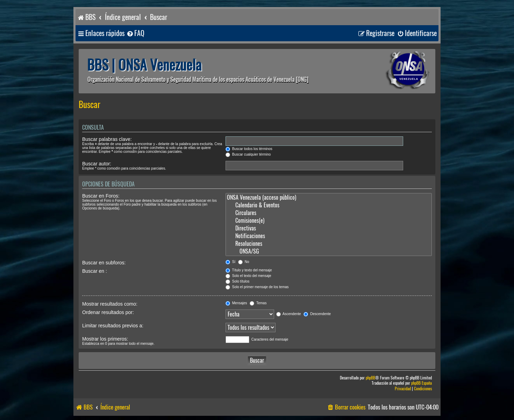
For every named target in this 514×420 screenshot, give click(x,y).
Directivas (329, 228)
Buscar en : (95, 271)
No (244, 262)
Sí (230, 262)
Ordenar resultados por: (108, 312)
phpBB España (422, 383)
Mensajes (236, 303)
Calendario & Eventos (329, 205)
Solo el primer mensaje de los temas (257, 287)
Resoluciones (329, 244)
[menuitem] (135, 33)
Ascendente (289, 314)
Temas (258, 303)
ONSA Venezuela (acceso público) (329, 198)
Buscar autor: (97, 164)
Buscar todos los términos (249, 149)
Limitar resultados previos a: (113, 326)
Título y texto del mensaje (249, 270)
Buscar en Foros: (101, 196)
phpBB (370, 378)
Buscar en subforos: (104, 263)
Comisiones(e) (329, 221)
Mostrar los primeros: (105, 339)
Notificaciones (329, 236)
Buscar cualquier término (248, 154)
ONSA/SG (329, 251)
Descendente (317, 314)
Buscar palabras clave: (107, 139)
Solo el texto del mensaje (248, 276)
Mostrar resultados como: (110, 304)
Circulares (329, 213)
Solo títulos (237, 281)
